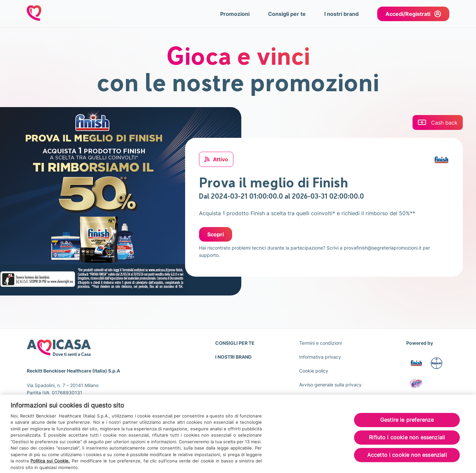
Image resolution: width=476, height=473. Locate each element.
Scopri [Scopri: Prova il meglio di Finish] (216, 234)
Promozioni (235, 14)
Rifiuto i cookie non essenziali (407, 440)
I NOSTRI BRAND (233, 357)
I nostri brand (341, 14)
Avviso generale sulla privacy (330, 385)
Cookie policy (314, 371)
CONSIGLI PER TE (235, 343)
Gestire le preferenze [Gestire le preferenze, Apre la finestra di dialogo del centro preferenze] (407, 422)
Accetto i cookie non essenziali (407, 457)
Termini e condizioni (320, 343)
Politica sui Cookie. (50, 463)
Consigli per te (287, 14)
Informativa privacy (320, 357)
